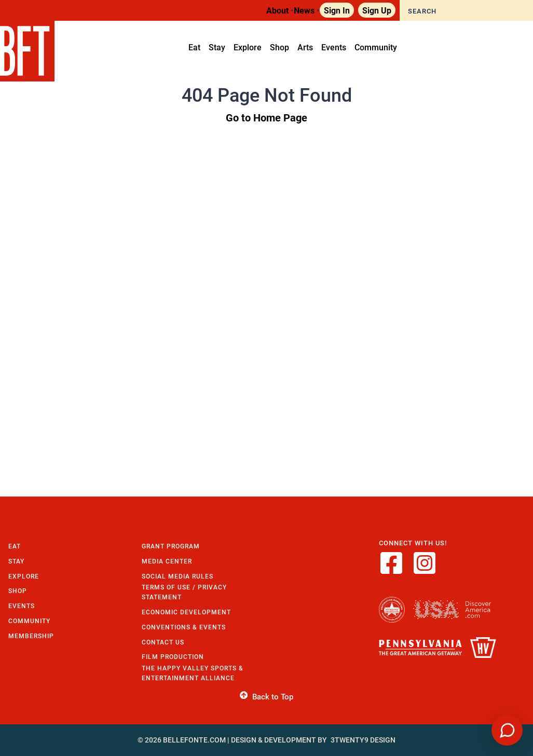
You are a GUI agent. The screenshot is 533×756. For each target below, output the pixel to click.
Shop (18, 591)
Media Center (167, 561)
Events (22, 606)
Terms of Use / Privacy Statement (184, 592)
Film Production (173, 657)
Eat (15, 546)
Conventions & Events (184, 627)
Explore (24, 576)
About (277, 10)
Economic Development (186, 612)
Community (29, 621)
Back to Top (266, 697)
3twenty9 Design (363, 740)
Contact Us (163, 642)
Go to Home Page (266, 117)
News (304, 10)
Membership (31, 636)
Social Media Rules (177, 576)
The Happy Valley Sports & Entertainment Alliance (193, 673)
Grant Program (171, 546)
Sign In (337, 10)
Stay (16, 561)
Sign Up (377, 10)
